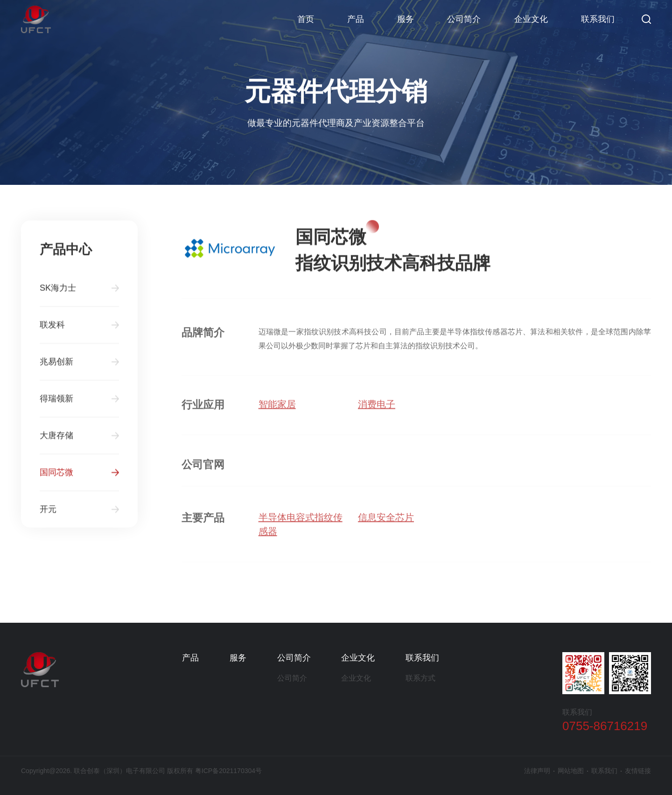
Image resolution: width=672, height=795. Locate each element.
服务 (406, 19)
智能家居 (277, 408)
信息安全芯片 (386, 522)
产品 (356, 19)
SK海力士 (58, 292)
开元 (48, 514)
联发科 (52, 329)
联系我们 (598, 19)
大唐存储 (56, 440)
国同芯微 (56, 477)
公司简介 (464, 19)
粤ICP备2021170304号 (228, 771)
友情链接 (638, 771)
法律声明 (537, 771)
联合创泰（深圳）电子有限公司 (36, 19)
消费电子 (377, 408)
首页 (306, 19)
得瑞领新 (56, 403)
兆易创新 (56, 366)
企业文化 (531, 19)
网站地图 (571, 771)
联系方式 (420, 678)
